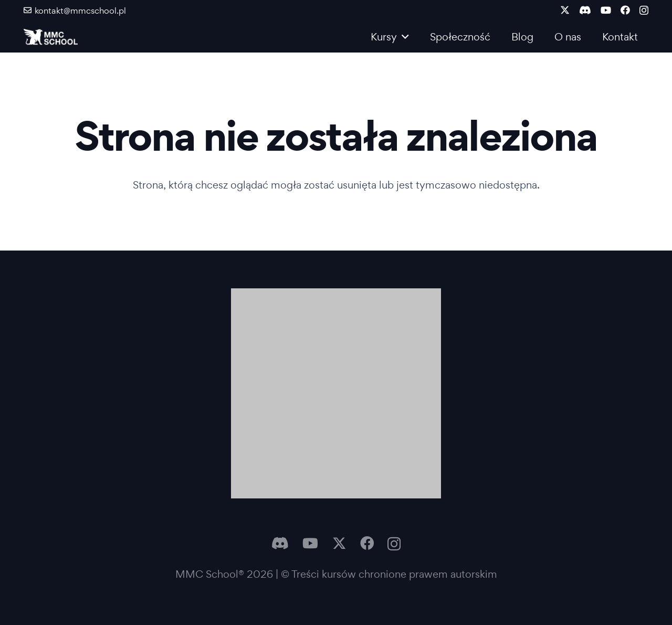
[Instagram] (644, 11)
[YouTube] (606, 10)
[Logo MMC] (51, 37)
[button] (403, 37)
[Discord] (585, 10)
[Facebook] (625, 10)
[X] (565, 10)
